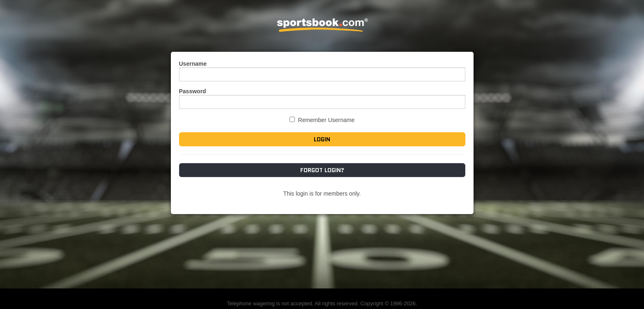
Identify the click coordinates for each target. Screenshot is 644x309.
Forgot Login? (322, 170)
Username (193, 64)
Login (322, 139)
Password (193, 91)
